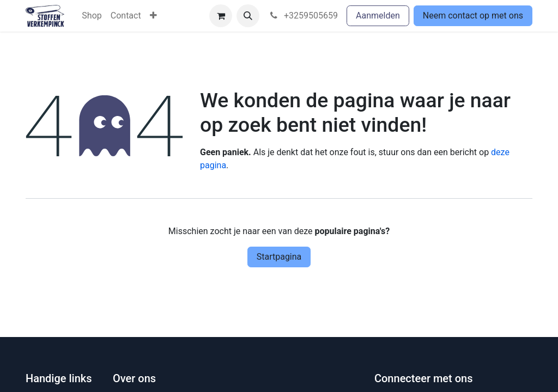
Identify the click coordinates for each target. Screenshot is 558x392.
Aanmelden (378, 16)
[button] (248, 16)
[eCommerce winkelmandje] (221, 16)
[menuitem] (92, 16)
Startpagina (279, 257)
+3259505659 (303, 16)
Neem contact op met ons (473, 16)
